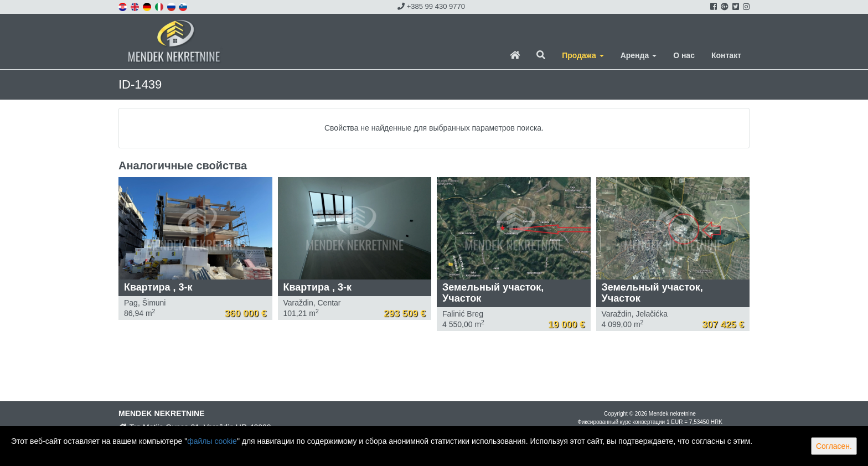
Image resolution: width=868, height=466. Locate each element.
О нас (684, 55)
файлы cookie (212, 441)
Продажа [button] (583, 55)
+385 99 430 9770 (431, 6)
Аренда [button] (639, 55)
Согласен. (834, 446)
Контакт (726, 55)
